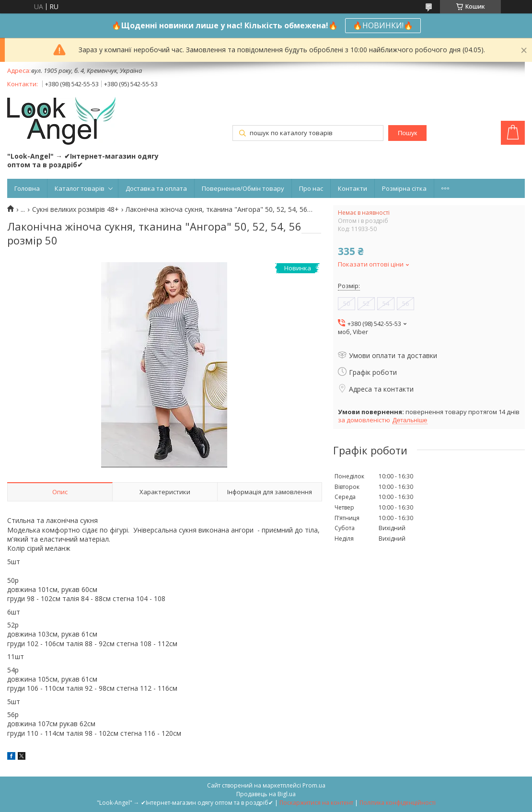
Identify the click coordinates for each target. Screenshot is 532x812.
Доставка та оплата (156, 188)
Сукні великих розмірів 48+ (75, 209)
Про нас (311, 188)
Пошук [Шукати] (407, 133)
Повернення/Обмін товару (243, 188)
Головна (27, 188)
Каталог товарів (80, 188)
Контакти (353, 188)
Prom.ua (314, 785)
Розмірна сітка (404, 188)
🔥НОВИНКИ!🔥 (383, 25)
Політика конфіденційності (398, 803)
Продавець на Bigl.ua (266, 794)
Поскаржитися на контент (316, 803)
